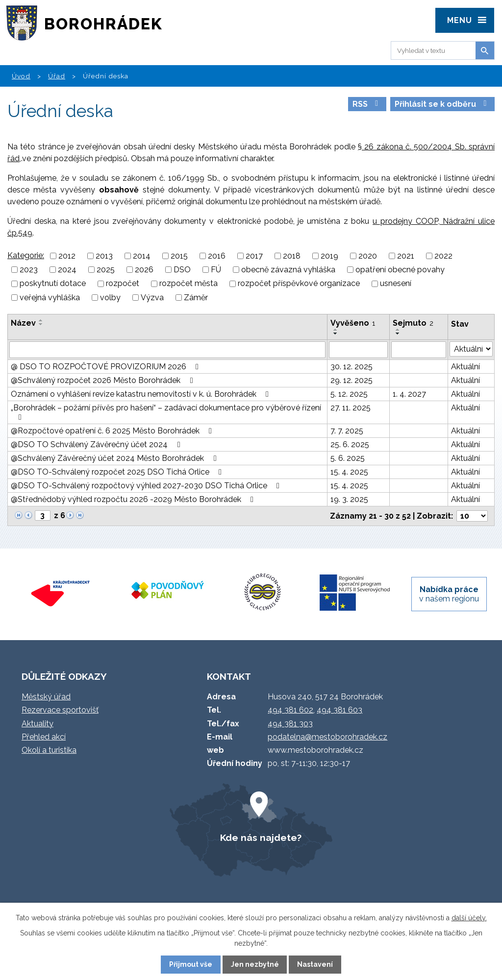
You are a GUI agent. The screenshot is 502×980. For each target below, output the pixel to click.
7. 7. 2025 (347, 431)
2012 (67, 256)
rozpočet (123, 284)
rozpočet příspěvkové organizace (299, 284)
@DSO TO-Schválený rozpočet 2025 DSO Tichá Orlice (118, 472)
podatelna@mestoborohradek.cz (327, 737)
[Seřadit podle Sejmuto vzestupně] (398, 330)
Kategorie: (26, 255)
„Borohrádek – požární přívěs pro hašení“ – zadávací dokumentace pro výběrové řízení (166, 412)
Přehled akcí (44, 737)
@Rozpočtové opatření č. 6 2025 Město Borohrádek (113, 431)
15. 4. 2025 (349, 472)
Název (23, 323)
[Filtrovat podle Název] (167, 350)
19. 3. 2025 (349, 499)
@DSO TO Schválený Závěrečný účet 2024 (97, 444)
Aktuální (465, 367)
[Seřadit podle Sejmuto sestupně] (398, 334)
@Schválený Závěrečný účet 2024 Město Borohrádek (115, 458)
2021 (406, 256)
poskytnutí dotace (53, 284)
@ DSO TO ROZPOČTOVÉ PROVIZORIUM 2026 (106, 367)
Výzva (152, 298)
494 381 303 (290, 724)
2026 (144, 270)
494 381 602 (290, 710)
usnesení (396, 284)
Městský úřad (46, 697)
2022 (443, 256)
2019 (329, 256)
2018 (292, 256)
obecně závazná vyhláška (288, 270)
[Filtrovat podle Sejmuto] (419, 350)
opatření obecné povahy (400, 270)
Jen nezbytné (255, 964)
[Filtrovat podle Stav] (471, 349)
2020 (368, 256)
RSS (367, 104)
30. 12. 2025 (351, 367)
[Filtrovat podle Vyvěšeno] (358, 350)
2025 (106, 270)
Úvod (21, 76)
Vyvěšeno (353, 323)
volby (110, 298)
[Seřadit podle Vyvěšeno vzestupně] (336, 330)
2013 (104, 256)
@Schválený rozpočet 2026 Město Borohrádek (103, 380)
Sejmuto (413, 323)
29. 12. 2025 (351, 380)
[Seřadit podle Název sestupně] (41, 324)
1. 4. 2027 (409, 394)
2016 (217, 256)
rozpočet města (188, 284)
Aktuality (38, 724)
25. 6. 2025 (350, 444)
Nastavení (315, 964)
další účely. (469, 918)
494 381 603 (339, 710)
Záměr (196, 298)
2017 (254, 256)
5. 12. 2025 (349, 394)
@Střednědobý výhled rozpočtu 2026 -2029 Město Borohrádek (134, 499)
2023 (29, 270)
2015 (179, 256)
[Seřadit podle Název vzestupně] (41, 320)
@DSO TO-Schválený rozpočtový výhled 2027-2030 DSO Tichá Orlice (147, 486)
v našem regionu (449, 594)
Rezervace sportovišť (60, 710)
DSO (182, 270)
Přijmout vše (191, 964)
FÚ (216, 270)
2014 (142, 256)
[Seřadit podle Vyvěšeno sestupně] (336, 334)
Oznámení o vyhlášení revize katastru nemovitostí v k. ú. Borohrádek (141, 394)
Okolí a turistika (49, 750)
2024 (67, 270)
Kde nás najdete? (261, 837)
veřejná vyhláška (50, 298)
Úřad (57, 76)
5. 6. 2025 (348, 458)
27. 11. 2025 (351, 408)
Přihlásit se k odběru (442, 104)
